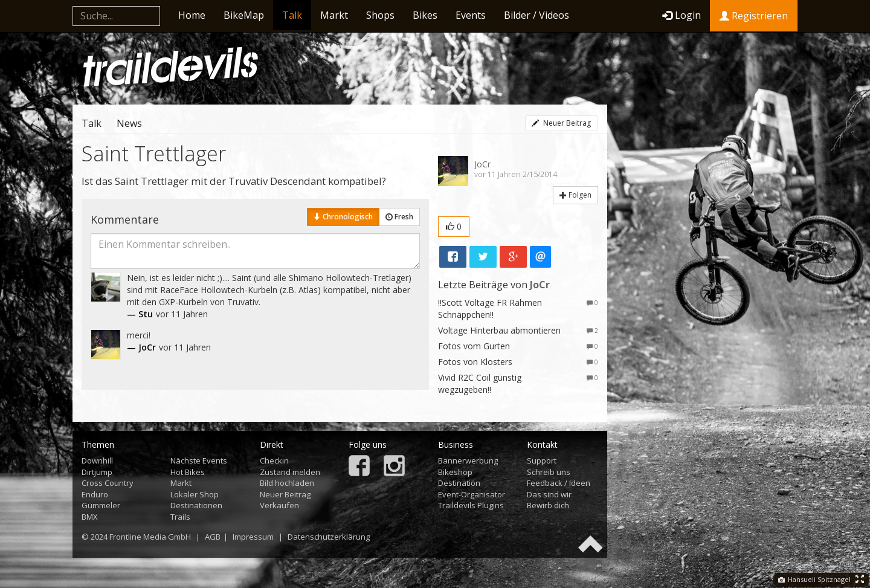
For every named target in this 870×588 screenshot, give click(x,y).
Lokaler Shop (195, 494)
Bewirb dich (548, 505)
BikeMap (244, 15)
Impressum (253, 537)
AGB (213, 537)
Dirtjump (97, 472)
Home (192, 15)
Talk (292, 15)
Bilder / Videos (536, 15)
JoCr (482, 164)
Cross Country (108, 483)
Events (471, 15)
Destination (459, 483)
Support (542, 460)
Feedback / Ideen (559, 483)
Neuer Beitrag (561, 123)
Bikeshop (455, 472)
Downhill (97, 460)
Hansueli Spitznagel (814, 579)
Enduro (95, 494)
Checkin (274, 460)
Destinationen (196, 505)
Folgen (575, 195)
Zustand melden (290, 472)
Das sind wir (549, 494)
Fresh (399, 217)
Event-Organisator (472, 494)
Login (681, 15)
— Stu (140, 314)
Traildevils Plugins (471, 505)
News (129, 123)
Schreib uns (549, 472)
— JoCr (141, 347)
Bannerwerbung (468, 460)
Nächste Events (199, 460)
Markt (334, 15)
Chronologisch (343, 217)
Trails (180, 517)
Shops (380, 15)
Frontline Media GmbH (150, 537)
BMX (90, 517)
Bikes (425, 15)
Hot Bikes (188, 472)
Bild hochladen (287, 483)
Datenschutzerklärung (329, 537)
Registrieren (754, 16)
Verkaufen (279, 505)
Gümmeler (101, 505)
